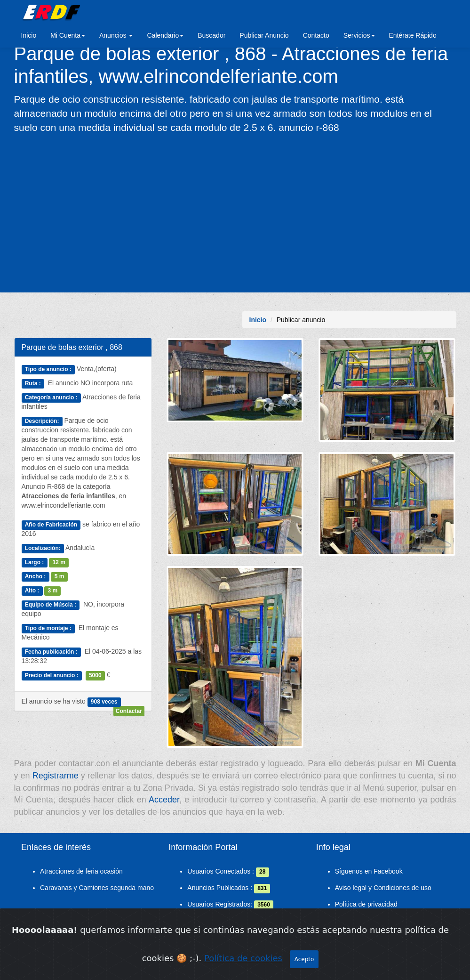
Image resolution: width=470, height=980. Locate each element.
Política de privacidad (366, 904)
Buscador (211, 35)
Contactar (129, 711)
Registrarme (56, 776)
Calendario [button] (165, 35)
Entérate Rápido (413, 35)
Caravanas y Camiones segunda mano (97, 888)
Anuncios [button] (116, 35)
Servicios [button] (359, 35)
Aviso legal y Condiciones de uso (383, 888)
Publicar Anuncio (264, 35)
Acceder (164, 800)
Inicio (29, 35)
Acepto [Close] (304, 971)
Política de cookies (243, 969)
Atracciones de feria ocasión (81, 871)
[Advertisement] (235, 212)
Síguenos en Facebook (369, 871)
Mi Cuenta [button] (68, 35)
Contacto (316, 35)
